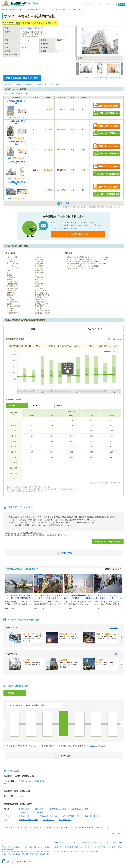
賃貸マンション (39, 847)
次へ (122, 724)
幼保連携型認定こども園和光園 (31, 813)
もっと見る (114, 628)
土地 (119, 847)
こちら (93, 746)
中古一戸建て (112, 847)
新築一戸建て (102, 847)
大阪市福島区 (63, 9)
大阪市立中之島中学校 (48, 816)
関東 (13, 854)
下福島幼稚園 (24, 809)
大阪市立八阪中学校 (27, 816)
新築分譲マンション (79, 847)
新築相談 (36, 851)
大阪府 (52, 9)
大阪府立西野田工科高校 (28, 820)
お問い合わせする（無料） (107, 106)
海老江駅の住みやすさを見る (108, 542)
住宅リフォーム (14, 851)
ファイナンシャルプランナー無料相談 (86, 851)
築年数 (35, 405)
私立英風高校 (48, 820)
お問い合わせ (118, 842)
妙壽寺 (21, 796)
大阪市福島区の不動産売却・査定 (22, 78)
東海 (27, 854)
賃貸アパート (49, 847)
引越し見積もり (46, 851)
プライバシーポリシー (101, 842)
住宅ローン (56, 851)
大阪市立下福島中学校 (71, 816)
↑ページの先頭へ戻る (118, 834)
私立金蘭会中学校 (92, 816)
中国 (40, 854)
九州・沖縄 (46, 854)
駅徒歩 (60, 405)
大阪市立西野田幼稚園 (80, 809)
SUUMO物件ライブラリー (37, 9)
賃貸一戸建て (59, 847)
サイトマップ (74, 842)
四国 (36, 854)
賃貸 (49, 23)
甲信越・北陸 (20, 854)
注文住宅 (5, 851)
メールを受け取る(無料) (78, 234)
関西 (31, 854)
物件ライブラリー (66, 851)
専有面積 (11, 405)
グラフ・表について (114, 339)
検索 (122, 4)
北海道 (4, 854)
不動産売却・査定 (27, 851)
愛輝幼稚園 (39, 809)
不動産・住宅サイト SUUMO (14, 9)
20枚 (10, 118)
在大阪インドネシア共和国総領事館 (33, 781)
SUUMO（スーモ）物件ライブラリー (20, 4)
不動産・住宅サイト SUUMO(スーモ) (15, 847)
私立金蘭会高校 (65, 820)
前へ (5, 724)
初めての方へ (60, 842)
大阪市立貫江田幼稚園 (57, 809)
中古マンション (92, 847)
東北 (9, 854)
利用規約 (86, 842)
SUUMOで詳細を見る (107, 113)
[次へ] (122, 638)
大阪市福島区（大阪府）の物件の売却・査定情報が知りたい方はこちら (31, 84)
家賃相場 (68, 847)
